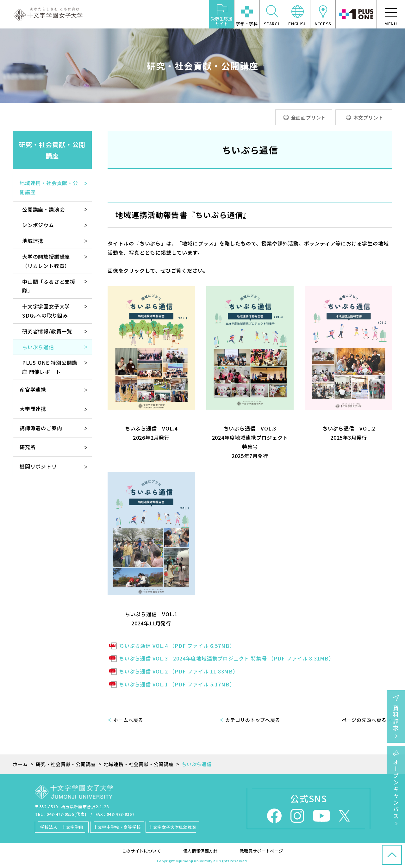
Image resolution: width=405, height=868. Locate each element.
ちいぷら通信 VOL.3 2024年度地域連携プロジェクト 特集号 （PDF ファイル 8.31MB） (227, 658)
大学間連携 (33, 409)
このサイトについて (142, 851)
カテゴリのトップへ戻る (253, 720)
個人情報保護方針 (200, 851)
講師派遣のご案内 (41, 428)
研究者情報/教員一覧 (47, 331)
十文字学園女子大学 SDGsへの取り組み (49, 311)
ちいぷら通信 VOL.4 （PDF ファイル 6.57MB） (177, 646)
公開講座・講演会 (43, 209)
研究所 (28, 447)
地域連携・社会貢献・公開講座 (49, 187)
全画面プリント (309, 118)
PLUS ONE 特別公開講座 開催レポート (50, 367)
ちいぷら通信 (38, 347)
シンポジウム (38, 225)
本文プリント (368, 118)
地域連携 (33, 241)
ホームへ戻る (128, 720)
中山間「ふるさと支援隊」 (49, 286)
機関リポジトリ (38, 466)
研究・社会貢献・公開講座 (52, 150)
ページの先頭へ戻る (364, 720)
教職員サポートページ (262, 851)
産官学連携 (33, 389)
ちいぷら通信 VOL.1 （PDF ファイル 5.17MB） (177, 684)
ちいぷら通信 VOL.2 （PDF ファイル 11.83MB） (179, 671)
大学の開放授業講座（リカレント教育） (46, 261)
